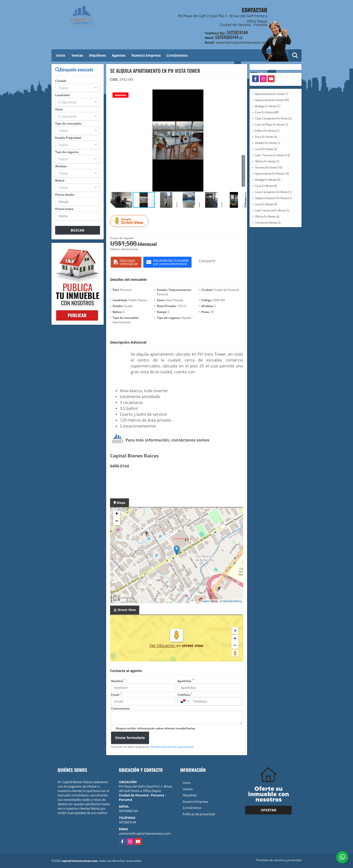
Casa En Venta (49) (267, 112)
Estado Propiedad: (68, 138)
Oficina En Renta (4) (267, 216)
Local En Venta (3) (266, 149)
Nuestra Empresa (146, 55)
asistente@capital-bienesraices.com (145, 833)
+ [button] (117, 514)
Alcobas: (61, 166)
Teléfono (185, 695)
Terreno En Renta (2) (268, 223)
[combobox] (78, 88)
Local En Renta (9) (266, 204)
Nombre (118, 681)
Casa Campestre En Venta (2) (273, 118)
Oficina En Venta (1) (267, 161)
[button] (242, 94)
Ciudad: (61, 81)
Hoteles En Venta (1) (268, 143)
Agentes (119, 55)
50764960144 (227, 37)
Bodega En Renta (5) (268, 180)
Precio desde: (65, 195)
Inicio (61, 55)
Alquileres (97, 55)
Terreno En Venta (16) (269, 167)
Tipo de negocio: (67, 152)
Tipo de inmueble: (68, 123)
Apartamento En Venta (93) (272, 100)
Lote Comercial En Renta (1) (272, 210)
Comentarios (120, 708)
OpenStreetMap (232, 601)
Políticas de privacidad (199, 814)
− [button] (117, 521)
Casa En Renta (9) (266, 186)
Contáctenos (177, 55)
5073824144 (237, 32)
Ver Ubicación (163, 646)
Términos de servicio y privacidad (172, 747)
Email (116, 695)
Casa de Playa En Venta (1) (271, 124)
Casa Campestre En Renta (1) (273, 192)
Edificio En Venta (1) (267, 131)
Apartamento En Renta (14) (272, 174)
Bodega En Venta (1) (268, 106)
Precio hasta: (64, 209)
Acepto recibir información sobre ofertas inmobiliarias (156, 728)
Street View (130, 221)
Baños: (60, 180)
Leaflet (206, 601)
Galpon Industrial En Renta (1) (273, 198)
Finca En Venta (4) (266, 137)
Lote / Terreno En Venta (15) (272, 155)
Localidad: (63, 95)
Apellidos (185, 681)
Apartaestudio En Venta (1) (272, 94)
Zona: (59, 109)
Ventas (77, 55)
